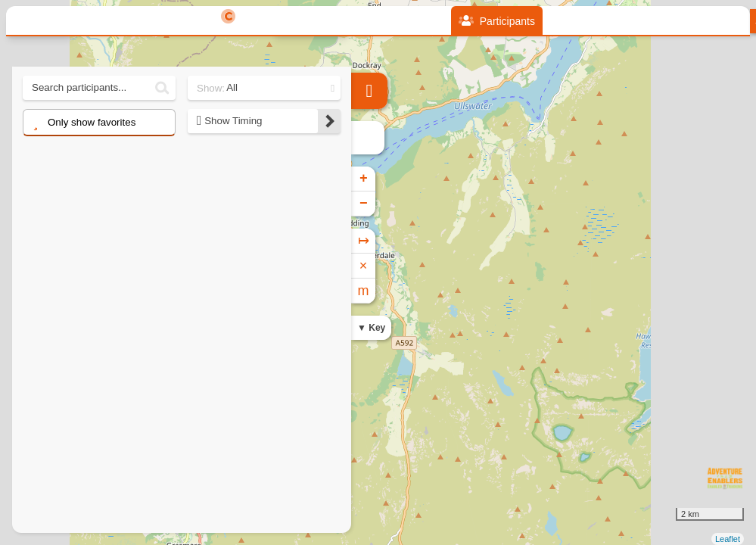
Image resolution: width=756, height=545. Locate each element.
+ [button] (364, 179)
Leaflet (728, 539)
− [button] (364, 204)
